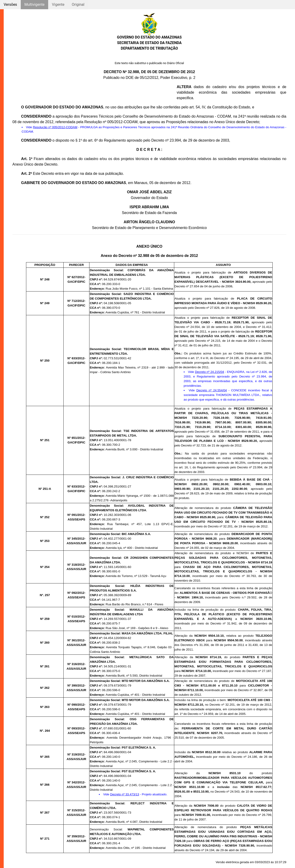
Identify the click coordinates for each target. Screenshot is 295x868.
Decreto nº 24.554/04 (212, 390)
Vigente (58, 4)
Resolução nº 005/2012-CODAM (55, 127)
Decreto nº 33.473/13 (125, 794)
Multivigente (34, 4)
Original (78, 4)
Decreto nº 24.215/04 (209, 372)
